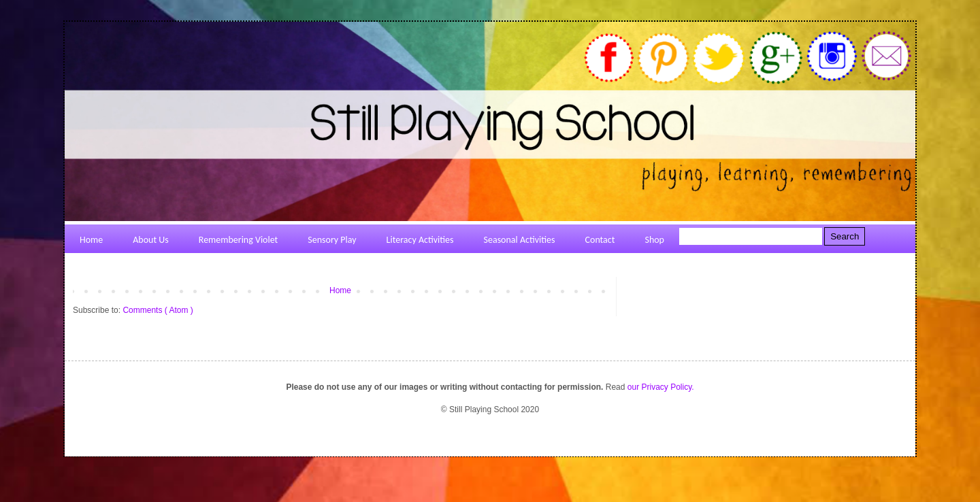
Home (340, 290)
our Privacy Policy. (661, 387)
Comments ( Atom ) (158, 310)
